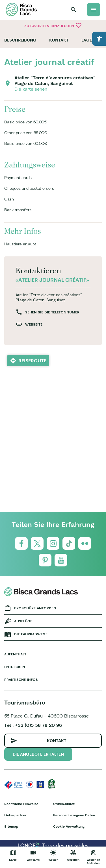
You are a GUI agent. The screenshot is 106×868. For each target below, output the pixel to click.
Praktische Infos (21, 680)
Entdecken (15, 667)
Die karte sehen (31, 89)
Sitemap (11, 826)
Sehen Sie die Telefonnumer (52, 312)
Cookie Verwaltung (69, 826)
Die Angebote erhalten (38, 754)
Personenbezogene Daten (74, 815)
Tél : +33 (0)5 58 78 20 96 (33, 725)
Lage (87, 40)
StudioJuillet (64, 804)
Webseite (34, 324)
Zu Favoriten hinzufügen (53, 25)
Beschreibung (20, 40)
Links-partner (15, 815)
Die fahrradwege (31, 634)
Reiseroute (32, 361)
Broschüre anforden (35, 608)
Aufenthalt (15, 654)
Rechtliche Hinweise (21, 804)
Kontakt (59, 40)
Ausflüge (23, 621)
